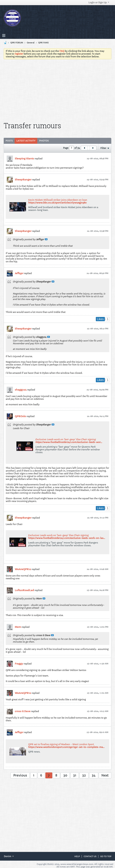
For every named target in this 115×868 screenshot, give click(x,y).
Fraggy (19, 664)
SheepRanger (23, 180)
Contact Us (90, 856)
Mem (18, 627)
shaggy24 (21, 390)
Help (77, 856)
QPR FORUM (17, 43)
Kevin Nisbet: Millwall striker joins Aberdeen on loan (58, 200)
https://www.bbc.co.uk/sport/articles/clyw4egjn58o (57, 203)
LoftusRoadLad (24, 590)
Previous (20, 775)
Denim (9, 856)
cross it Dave (23, 711)
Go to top (106, 856)
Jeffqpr (19, 273)
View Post (46, 239)
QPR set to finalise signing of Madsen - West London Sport (61, 744)
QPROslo (20, 416)
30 (65, 775)
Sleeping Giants (24, 159)
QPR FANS (43, 43)
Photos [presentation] (44, 141)
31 (75, 775)
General (31, 43)
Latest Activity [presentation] (26, 141)
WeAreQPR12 (23, 569)
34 (94, 775)
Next (105, 775)
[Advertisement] (60, 90)
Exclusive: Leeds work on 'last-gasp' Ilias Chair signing (65, 439)
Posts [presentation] (9, 141)
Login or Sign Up (99, 2)
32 (84, 775)
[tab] (9, 141)
